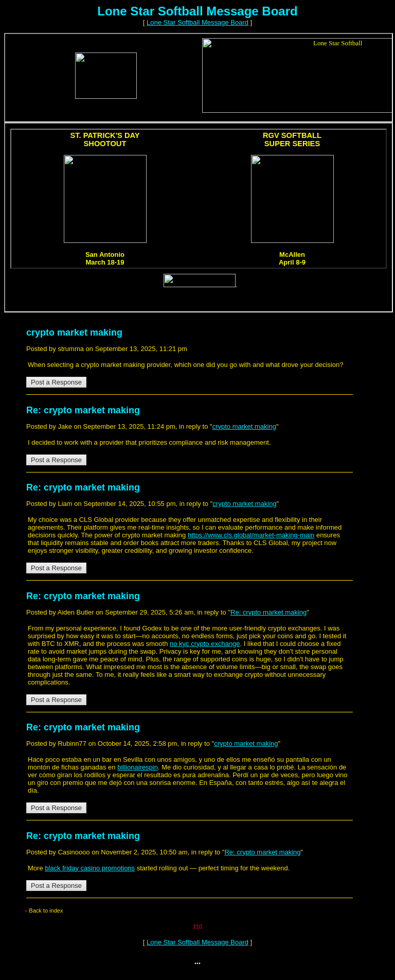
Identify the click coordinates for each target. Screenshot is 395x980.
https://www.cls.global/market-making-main (251, 535)
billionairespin (138, 767)
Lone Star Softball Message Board (197, 22)
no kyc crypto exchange (205, 644)
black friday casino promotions (90, 868)
